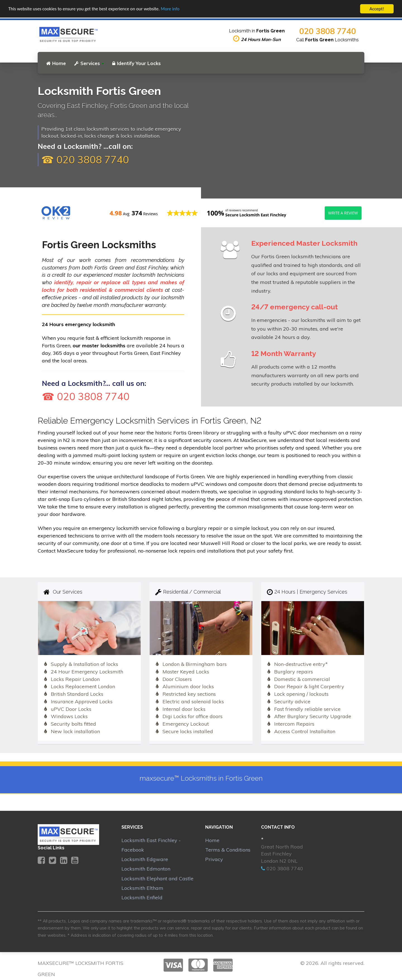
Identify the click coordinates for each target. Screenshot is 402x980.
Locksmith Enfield (142, 897)
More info (173, 9)
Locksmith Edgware (145, 859)
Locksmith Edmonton (146, 869)
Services (89, 63)
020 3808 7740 (328, 31)
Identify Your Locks (137, 63)
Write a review (343, 213)
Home (56, 63)
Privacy (214, 859)
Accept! (377, 9)
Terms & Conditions (228, 850)
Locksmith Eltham (142, 888)
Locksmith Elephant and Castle (157, 879)
